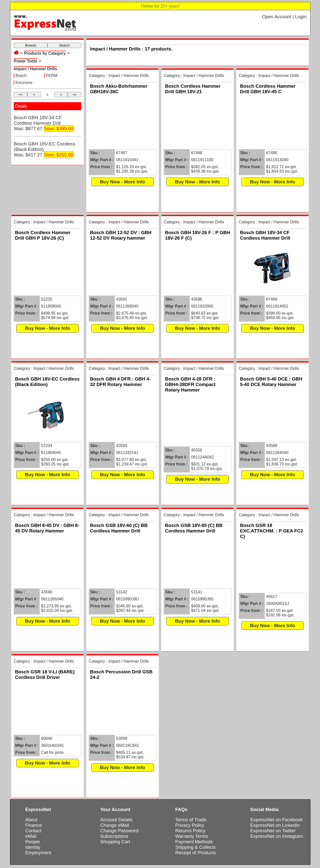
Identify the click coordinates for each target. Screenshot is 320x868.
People (32, 842)
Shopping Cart (115, 842)
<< (20, 95)
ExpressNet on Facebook (276, 820)
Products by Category (45, 53)
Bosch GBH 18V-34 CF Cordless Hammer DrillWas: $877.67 (44, 123)
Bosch (21, 76)
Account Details (116, 820)
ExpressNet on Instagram (277, 836)
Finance (33, 825)
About (31, 820)
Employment (38, 853)
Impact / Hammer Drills (35, 69)
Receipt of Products (196, 853)
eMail (31, 836)
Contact (33, 831)
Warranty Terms (192, 836)
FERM (52, 76)
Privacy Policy (190, 825)
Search (64, 45)
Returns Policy (190, 831)
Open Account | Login (284, 17)
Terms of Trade (191, 820)
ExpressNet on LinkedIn (275, 825)
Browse (30, 45)
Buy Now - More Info (122, 182)
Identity (33, 847)
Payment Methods (194, 842)
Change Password (119, 831)
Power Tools (25, 61)
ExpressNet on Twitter (273, 831)
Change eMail (115, 825)
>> (74, 95)
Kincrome (24, 83)
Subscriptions (114, 836)
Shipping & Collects (195, 847)
